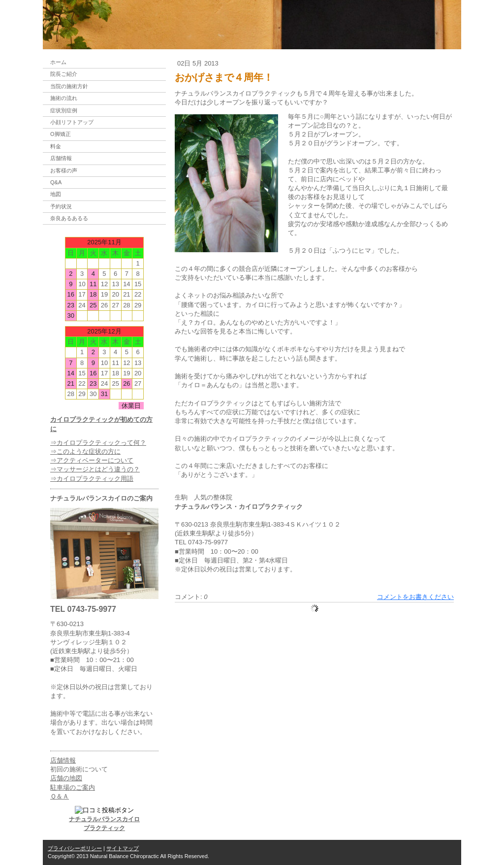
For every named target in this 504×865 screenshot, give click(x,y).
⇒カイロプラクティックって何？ (98, 443)
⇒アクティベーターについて (92, 460)
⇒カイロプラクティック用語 (92, 479)
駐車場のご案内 (73, 787)
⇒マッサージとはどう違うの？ (95, 469)
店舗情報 (63, 760)
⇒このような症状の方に (85, 451)
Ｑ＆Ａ (60, 796)
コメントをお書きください (415, 597)
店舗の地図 (66, 778)
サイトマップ (123, 848)
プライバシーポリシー (75, 848)
